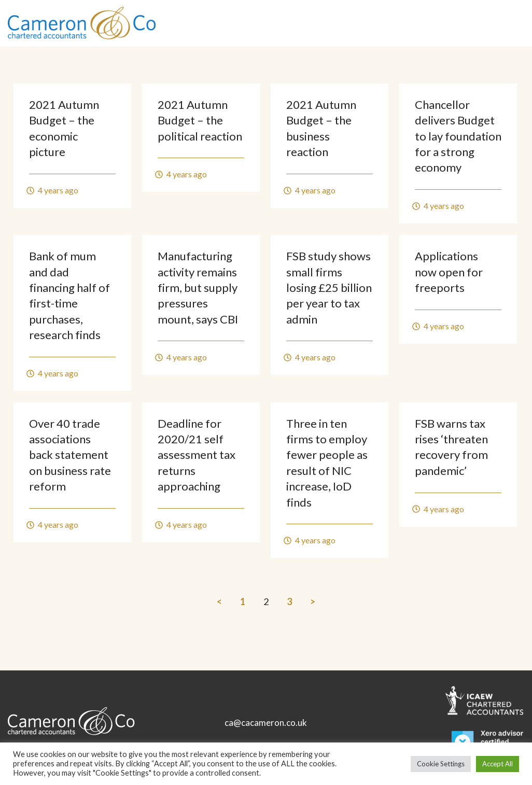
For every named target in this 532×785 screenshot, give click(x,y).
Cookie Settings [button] (441, 764)
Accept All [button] (498, 764)
